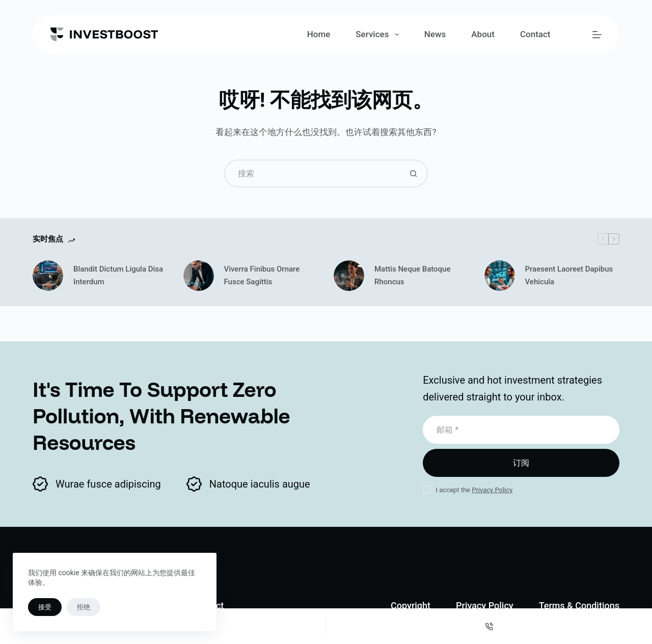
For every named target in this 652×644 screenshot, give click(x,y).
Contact (535, 34)
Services (379, 35)
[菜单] (597, 35)
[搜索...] (312, 173)
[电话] (490, 626)
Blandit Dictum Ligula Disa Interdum (118, 275)
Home (319, 34)
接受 (45, 607)
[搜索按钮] (414, 173)
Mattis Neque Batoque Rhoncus (413, 275)
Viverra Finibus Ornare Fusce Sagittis (262, 275)
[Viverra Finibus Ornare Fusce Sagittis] (199, 276)
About (483, 34)
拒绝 (84, 607)
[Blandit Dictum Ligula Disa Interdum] (48, 276)
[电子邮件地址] (521, 430)
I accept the (474, 490)
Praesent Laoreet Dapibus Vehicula (569, 275)
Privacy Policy (492, 490)
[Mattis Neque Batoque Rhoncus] (349, 276)
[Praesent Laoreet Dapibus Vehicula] (500, 276)
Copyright (411, 606)
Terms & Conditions (579, 606)
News (435, 34)
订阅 (521, 463)
